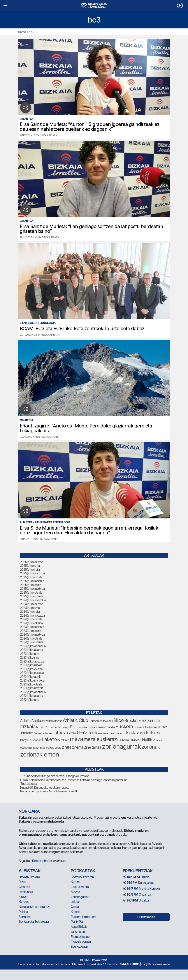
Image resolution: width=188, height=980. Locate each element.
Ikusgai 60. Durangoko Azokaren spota (45, 787)
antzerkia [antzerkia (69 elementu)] (47, 721)
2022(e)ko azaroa (32, 696)
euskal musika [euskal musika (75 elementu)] (88, 727)
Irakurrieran (78, 932)
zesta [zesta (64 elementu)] (58, 748)
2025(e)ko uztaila (31, 577)
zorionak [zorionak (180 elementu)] (151, 747)
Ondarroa (137, 894)
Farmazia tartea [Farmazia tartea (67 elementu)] (43, 733)
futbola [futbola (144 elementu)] (60, 733)
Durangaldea (139, 883)
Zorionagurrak (80, 897)
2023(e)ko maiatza (32, 673)
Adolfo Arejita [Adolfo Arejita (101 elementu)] (30, 721)
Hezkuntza (26, 892)
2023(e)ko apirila (31, 677)
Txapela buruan (81, 941)
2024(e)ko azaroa (32, 604)
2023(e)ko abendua (33, 646)
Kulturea (24, 902)
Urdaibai (136, 900)
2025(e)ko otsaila (31, 592)
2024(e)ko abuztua (32, 615)
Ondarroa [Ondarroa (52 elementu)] (157, 740)
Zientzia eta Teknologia (34, 922)
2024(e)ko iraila (30, 611)
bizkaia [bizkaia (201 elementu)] (28, 726)
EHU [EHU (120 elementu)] (74, 727)
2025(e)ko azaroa (32, 562)
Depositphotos (42, 861)
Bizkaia (136, 877)
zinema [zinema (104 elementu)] (78, 747)
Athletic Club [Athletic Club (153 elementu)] (75, 720)
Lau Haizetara (80, 887)
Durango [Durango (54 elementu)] (65, 727)
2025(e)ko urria (30, 566)
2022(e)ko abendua (33, 692)
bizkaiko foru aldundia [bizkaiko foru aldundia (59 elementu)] (48, 727)
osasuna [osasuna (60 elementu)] (25, 748)
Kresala (76, 912)
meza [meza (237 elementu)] (76, 739)
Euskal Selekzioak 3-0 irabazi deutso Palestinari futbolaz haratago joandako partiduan (74, 780)
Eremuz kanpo (80, 937)
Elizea (22, 882)
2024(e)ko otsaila (31, 638)
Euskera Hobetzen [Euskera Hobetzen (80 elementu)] (146, 727)
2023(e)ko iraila (30, 657)
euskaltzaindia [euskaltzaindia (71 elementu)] (106, 727)
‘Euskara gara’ (29, 784)
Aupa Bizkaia (79, 927)
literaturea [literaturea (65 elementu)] (63, 740)
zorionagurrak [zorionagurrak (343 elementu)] (121, 746)
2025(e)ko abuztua (32, 573)
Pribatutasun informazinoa (53, 964)
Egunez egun (79, 946)
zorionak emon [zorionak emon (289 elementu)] (40, 754)
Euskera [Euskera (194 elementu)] (124, 726)
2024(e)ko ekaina (31, 623)
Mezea (75, 892)
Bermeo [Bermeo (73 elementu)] (94, 721)
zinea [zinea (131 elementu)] (67, 747)
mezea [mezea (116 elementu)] (123, 739)
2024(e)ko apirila (31, 631)
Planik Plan (77, 922)
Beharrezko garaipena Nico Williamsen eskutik (49, 791)
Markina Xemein (141, 888)
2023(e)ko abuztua (32, 661)
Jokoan (76, 902)
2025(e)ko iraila (30, 569)
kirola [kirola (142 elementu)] (131, 733)
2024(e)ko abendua (33, 600)
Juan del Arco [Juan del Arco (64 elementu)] (118, 733)
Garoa (75, 907)
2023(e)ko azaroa (32, 650)
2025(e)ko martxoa (32, 589)
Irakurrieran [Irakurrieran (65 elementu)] (103, 733)
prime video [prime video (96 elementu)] (45, 747)
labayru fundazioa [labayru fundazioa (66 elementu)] (31, 740)
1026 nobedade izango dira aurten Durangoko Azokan (55, 776)
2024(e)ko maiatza (32, 627)
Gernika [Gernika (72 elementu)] (72, 733)
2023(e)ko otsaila (31, 684)
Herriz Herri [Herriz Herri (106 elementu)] (86, 733)
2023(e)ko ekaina (31, 669)
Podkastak (83, 871)
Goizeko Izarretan (82, 877)
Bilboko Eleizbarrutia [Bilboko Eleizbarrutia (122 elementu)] (142, 721)
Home (22, 32)
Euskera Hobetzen (83, 917)
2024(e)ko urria (30, 608)
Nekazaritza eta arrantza (34, 907)
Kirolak (23, 897)
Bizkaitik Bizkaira (29, 877)
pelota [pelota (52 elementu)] (33, 748)
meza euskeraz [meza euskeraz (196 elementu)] (100, 739)
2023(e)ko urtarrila (32, 688)
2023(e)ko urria (30, 654)
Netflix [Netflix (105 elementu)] (147, 740)
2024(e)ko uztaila (31, 619)
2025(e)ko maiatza (32, 581)
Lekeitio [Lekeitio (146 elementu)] (49, 739)
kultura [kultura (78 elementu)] (141, 733)
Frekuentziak (138, 871)
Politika (23, 912)
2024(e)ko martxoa (32, 634)
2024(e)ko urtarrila (32, 642)
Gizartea (24, 887)
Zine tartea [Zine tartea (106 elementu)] (93, 747)
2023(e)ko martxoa (32, 680)
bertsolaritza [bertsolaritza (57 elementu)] (106, 721)
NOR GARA (29, 811)
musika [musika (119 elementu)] (135, 740)
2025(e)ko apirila (31, 585)
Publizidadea (146, 917)
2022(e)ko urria (30, 700)
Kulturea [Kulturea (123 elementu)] (153, 733)
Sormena (25, 917)
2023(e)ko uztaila (31, 665)
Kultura (75, 882)
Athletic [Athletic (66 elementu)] (58, 721)
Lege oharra (26, 964)
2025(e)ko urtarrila (32, 596)
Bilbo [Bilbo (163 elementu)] (119, 720)
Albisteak (30, 871)
